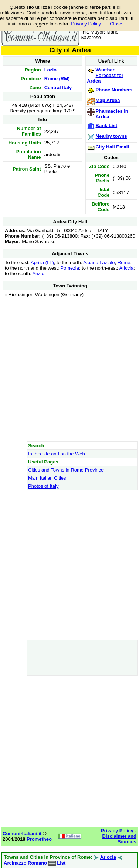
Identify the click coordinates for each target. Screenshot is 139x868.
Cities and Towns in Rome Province (66, 470)
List (61, 863)
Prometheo (39, 839)
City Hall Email (112, 147)
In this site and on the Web (57, 454)
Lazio (50, 70)
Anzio (38, 274)
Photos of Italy (43, 486)
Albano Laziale (99, 262)
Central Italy (58, 87)
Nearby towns (111, 136)
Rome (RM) (57, 79)
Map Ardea (108, 100)
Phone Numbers (114, 90)
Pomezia (70, 268)
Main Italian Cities (47, 478)
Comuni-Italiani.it (22, 834)
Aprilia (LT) (42, 262)
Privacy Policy (86, 24)
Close (116, 24)
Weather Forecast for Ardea (105, 75)
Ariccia (126, 268)
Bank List (107, 125)
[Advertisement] (69, 370)
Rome (124, 262)
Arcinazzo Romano (25, 863)
